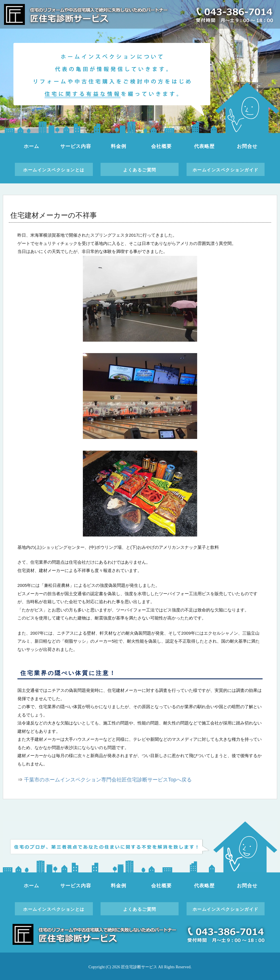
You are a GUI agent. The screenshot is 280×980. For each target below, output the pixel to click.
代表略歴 (204, 146)
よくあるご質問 (140, 170)
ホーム (31, 146)
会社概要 (161, 146)
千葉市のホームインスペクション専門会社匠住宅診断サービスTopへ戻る (108, 780)
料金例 (119, 146)
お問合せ (247, 146)
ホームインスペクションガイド (226, 170)
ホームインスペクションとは (54, 170)
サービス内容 (76, 146)
